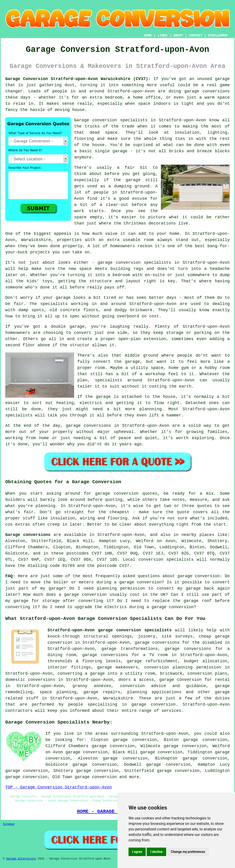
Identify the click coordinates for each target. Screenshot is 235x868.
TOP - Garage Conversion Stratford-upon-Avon (59, 787)
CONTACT (196, 36)
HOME (148, 36)
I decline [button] (156, 852)
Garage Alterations (21, 859)
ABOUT (178, 36)
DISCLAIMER (218, 36)
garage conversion (96, 777)
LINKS (162, 36)
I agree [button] (137, 852)
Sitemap (9, 824)
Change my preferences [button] (188, 852)
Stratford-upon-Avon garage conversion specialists (110, 630)
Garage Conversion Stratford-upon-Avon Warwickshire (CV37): (78, 79)
